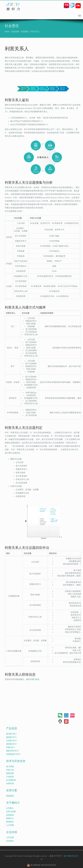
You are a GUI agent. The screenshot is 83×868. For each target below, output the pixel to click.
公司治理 (10, 838)
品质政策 (10, 815)
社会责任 (25, 32)
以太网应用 (11, 780)
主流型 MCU (11, 741)
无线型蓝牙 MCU (13, 754)
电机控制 (10, 773)
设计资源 (10, 767)
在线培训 (10, 783)
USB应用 (10, 777)
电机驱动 (10, 796)
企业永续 (15, 32)
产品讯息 (12, 728)
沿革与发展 (11, 812)
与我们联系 (34, 679)
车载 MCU (10, 747)
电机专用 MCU (12, 751)
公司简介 (10, 808)
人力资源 (10, 825)
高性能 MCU (11, 744)
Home (7, 32)
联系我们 (10, 822)
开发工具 (10, 770)
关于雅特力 (13, 803)
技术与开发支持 (16, 761)
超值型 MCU (11, 737)
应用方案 (12, 790)
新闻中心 (10, 818)
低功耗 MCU (11, 734)
